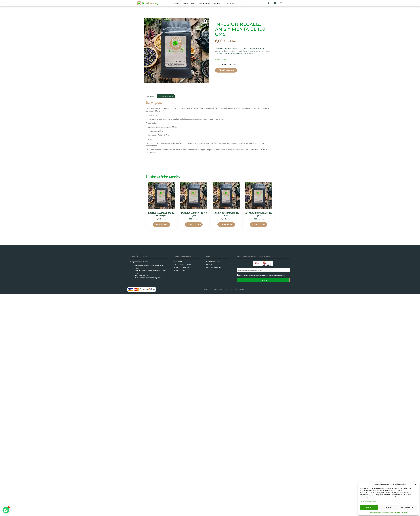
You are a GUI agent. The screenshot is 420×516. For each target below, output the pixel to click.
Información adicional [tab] (165, 96)
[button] (416, 484)
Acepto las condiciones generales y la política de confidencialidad (262, 275)
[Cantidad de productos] (218, 65)
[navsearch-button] (269, 3)
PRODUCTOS (189, 3)
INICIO (177, 3)
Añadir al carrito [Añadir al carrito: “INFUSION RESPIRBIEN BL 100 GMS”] (259, 224)
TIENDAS (218, 3)
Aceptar (369, 507)
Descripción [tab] (151, 96)
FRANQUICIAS (205, 3)
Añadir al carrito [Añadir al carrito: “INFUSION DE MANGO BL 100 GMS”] (226, 224)
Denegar (389, 507)
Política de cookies (375, 512)
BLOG (240, 3)
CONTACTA (229, 3)
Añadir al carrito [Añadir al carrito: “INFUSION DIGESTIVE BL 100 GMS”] (194, 224)
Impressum (404, 512)
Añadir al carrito (226, 70)
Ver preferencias (408, 507)
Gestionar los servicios (369, 502)
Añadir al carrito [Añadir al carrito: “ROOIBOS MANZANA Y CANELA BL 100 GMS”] (161, 224)
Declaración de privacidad (391, 512)
